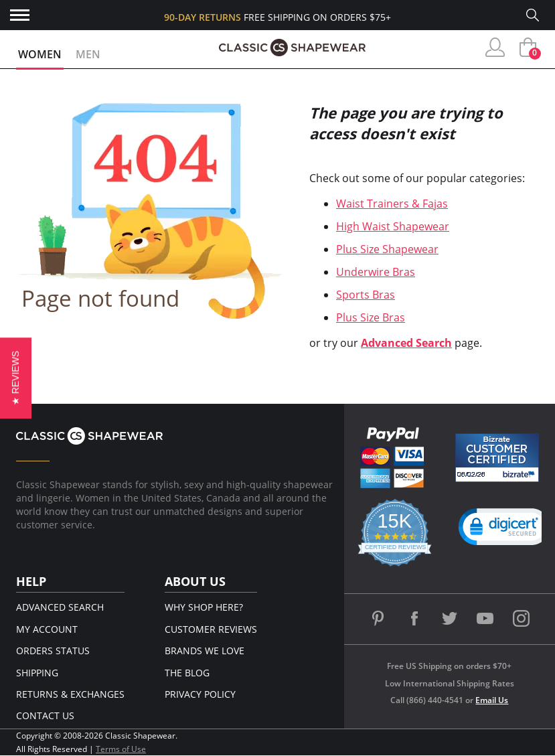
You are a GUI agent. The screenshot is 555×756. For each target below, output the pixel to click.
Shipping (37, 673)
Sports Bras (366, 295)
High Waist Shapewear (393, 226)
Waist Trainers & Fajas (392, 204)
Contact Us (45, 715)
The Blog (187, 673)
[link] (505, 530)
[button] (16, 378)
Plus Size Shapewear (387, 249)
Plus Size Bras (371, 317)
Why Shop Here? (204, 607)
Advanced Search (406, 343)
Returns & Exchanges (70, 694)
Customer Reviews (211, 629)
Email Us (492, 700)
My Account (47, 629)
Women (40, 54)
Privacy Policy (200, 694)
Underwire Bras (376, 272)
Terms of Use (121, 749)
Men (88, 54)
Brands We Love (205, 651)
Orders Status (53, 651)
